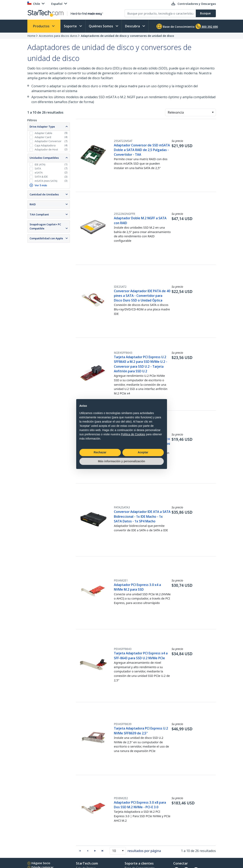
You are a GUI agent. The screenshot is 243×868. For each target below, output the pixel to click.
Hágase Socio (41, 863)
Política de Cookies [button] (133, 434)
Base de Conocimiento (176, 26)
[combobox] (191, 112)
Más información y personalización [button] (122, 461)
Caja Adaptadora (45, 145)
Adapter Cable (43, 133)
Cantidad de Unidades (44, 194)
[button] (213, 112)
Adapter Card (43, 137)
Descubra (133, 26)
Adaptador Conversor (48, 141)
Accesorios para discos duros (58, 36)
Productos (42, 26)
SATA (38, 168)
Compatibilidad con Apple (46, 238)
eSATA (39, 173)
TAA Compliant (39, 214)
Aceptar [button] (143, 452)
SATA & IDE (41, 177)
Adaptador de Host (46, 149)
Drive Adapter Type (42, 127)
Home (31, 36)
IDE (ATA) (40, 164)
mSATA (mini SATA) (46, 181)
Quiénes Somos (101, 26)
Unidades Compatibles (44, 158)
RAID (33, 204)
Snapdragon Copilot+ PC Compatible (45, 226)
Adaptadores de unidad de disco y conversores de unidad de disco (127, 36)
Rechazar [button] (100, 452)
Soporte (71, 26)
